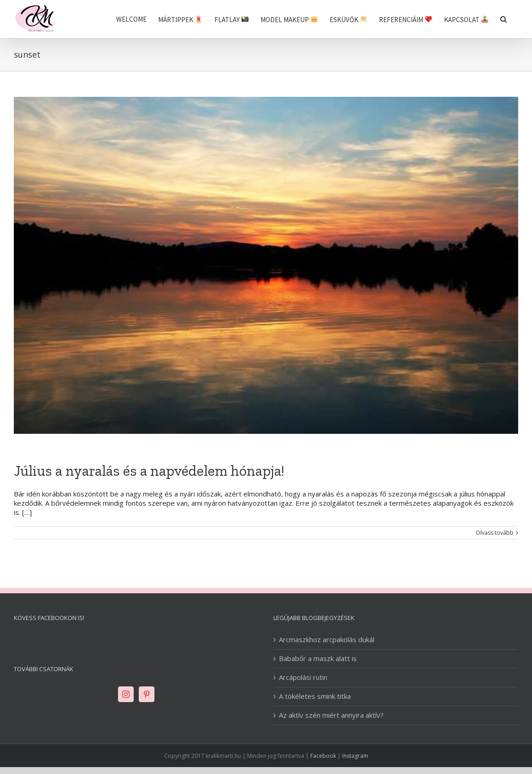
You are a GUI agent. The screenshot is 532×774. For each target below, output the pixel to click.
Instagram (355, 756)
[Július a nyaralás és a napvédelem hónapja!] (266, 265)
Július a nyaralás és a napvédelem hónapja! (149, 471)
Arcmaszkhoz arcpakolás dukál (327, 640)
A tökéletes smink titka (315, 696)
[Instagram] (126, 694)
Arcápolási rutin (303, 677)
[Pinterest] (147, 694)
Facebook (323, 756)
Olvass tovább (495, 533)
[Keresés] (503, 19)
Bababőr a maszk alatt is (318, 659)
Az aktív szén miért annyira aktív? (331, 715)
